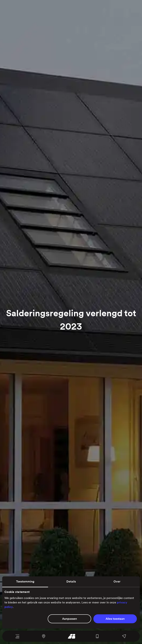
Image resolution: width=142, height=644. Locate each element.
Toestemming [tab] (25, 581)
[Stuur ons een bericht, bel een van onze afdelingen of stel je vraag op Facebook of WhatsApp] (124, 636)
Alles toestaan (115, 619)
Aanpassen (70, 619)
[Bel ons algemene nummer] (97, 636)
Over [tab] (117, 581)
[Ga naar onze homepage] (70, 636)
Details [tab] (71, 581)
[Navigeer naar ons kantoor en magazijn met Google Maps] (44, 636)
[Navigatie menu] (17, 636)
